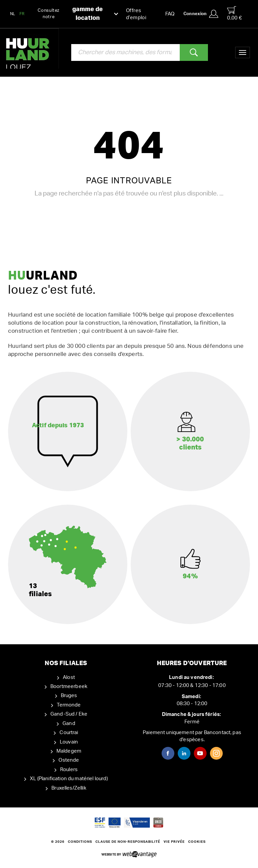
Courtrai (69, 733)
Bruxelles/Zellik (69, 788)
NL (13, 14)
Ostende (69, 760)
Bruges (69, 696)
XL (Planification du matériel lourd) (69, 779)
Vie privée (174, 842)
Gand (69, 724)
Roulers (69, 770)
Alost (69, 677)
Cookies (197, 842)
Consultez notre (78, 14)
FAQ (170, 14)
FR (22, 14)
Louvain (69, 742)
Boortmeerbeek (69, 686)
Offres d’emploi (136, 14)
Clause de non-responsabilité (128, 842)
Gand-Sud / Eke (69, 714)
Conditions (80, 842)
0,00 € (234, 13)
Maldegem (69, 751)
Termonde (69, 705)
